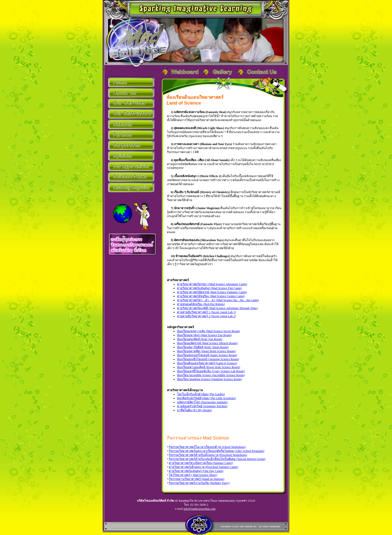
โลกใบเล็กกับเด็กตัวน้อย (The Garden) (201, 394)
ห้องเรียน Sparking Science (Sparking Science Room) (209, 379)
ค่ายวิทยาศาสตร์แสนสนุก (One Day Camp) (196, 471)
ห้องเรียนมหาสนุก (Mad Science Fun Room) (204, 335)
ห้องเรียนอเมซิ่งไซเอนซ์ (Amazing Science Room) (208, 359)
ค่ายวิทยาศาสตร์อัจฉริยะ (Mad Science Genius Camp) (211, 296)
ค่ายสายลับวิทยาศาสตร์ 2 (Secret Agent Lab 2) (206, 316)
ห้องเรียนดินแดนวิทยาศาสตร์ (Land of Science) (207, 363)
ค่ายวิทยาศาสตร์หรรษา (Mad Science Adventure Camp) (212, 284)
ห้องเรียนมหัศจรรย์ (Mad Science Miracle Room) (207, 343)
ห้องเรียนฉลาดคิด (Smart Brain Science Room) (206, 351)
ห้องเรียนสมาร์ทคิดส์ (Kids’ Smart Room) (203, 347)
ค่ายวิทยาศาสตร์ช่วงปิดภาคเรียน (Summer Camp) (201, 463)
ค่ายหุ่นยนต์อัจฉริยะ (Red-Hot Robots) (201, 304)
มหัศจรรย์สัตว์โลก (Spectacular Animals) (202, 402)
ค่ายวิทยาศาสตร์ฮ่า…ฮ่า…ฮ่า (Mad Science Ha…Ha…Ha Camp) (218, 300)
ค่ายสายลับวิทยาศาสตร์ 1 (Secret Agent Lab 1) (206, 312)
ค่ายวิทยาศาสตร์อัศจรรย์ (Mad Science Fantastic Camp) (212, 292)
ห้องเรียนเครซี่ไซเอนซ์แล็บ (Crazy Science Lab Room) (211, 371)
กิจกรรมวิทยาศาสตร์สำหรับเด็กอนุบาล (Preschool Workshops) (208, 455)
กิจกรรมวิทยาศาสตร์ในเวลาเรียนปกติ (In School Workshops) (207, 447)
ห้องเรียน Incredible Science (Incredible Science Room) (211, 375)
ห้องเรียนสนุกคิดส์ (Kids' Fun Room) (200, 339)
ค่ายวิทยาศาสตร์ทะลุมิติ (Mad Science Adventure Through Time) (217, 308)
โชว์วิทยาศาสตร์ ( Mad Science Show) (193, 475)
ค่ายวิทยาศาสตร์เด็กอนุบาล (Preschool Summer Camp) (203, 467)
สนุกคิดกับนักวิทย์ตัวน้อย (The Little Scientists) (206, 398)
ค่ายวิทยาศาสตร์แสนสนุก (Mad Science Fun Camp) (209, 288)
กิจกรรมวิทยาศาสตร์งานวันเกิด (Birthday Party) (199, 483)
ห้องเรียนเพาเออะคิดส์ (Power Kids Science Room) (208, 367)
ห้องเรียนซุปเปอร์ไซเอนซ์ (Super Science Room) (207, 355)
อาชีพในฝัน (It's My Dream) (194, 410)
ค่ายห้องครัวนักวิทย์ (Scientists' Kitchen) (202, 406)
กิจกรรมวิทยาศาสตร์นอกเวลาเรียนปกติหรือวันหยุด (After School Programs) (216, 451)
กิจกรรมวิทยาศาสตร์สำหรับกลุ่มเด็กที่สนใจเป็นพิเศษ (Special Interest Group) (217, 459)
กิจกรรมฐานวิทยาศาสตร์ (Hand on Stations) (196, 479)
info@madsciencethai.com (199, 509)
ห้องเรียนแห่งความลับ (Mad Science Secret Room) (208, 331)
